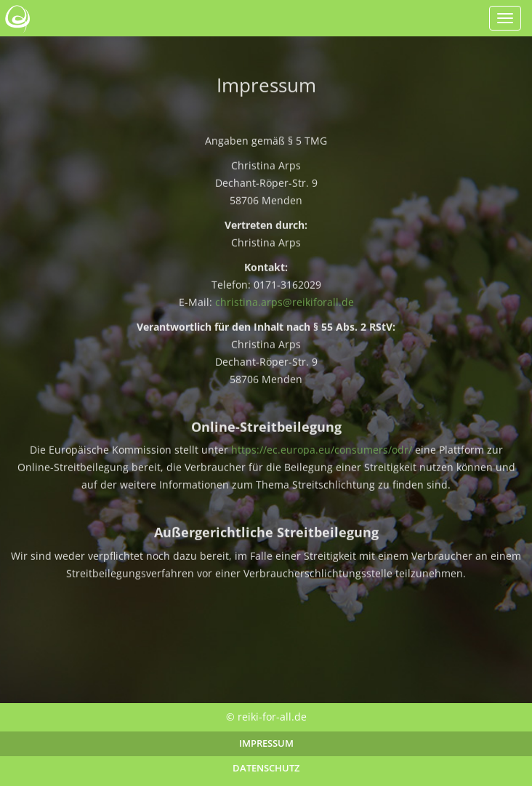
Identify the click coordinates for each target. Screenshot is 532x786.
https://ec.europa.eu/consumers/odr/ (322, 451)
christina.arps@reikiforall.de (285, 303)
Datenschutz (266, 768)
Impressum (266, 743)
